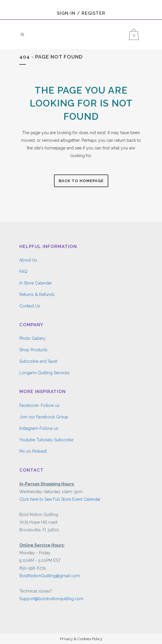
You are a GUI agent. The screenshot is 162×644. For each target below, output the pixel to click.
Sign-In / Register (81, 13)
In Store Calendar (36, 283)
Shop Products (33, 350)
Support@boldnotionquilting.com (51, 599)
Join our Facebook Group (44, 417)
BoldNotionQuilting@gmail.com (50, 576)
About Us (28, 260)
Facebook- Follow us (39, 405)
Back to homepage (81, 181)
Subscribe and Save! (38, 361)
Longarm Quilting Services (44, 373)
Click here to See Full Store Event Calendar (60, 499)
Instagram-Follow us (39, 428)
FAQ (23, 272)
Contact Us (30, 306)
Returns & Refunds (37, 294)
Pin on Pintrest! (33, 451)
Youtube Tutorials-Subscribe (46, 440)
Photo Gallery (32, 338)
